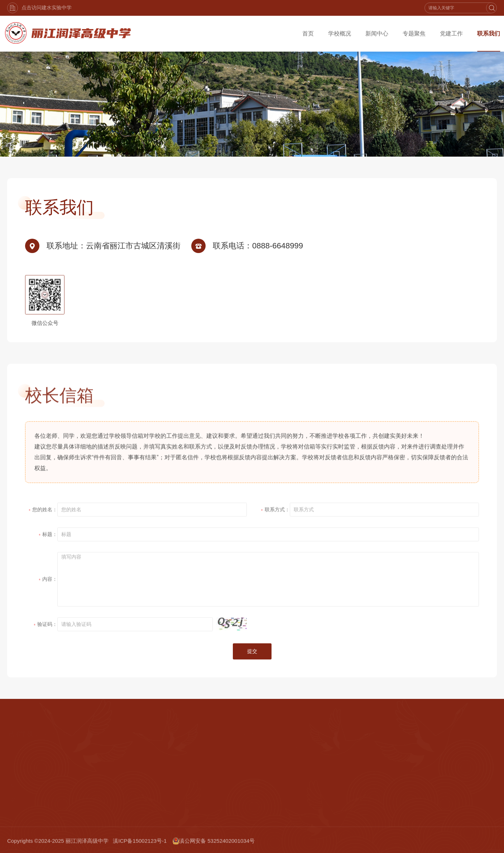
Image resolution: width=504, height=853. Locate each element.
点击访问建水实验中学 (39, 8)
